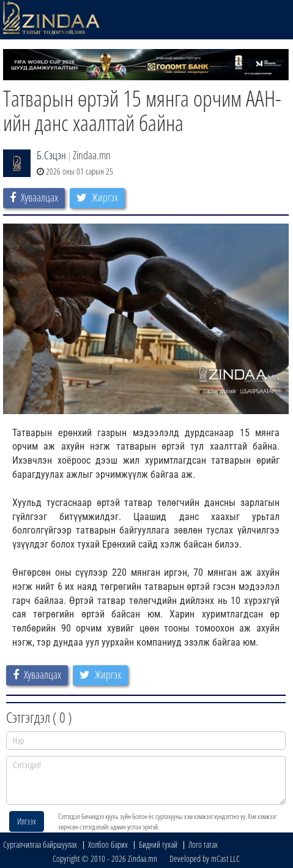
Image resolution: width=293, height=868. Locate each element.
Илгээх (27, 821)
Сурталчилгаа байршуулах (40, 844)
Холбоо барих (108, 844)
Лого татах (203, 844)
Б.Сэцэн (51, 155)
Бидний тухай (158, 844)
